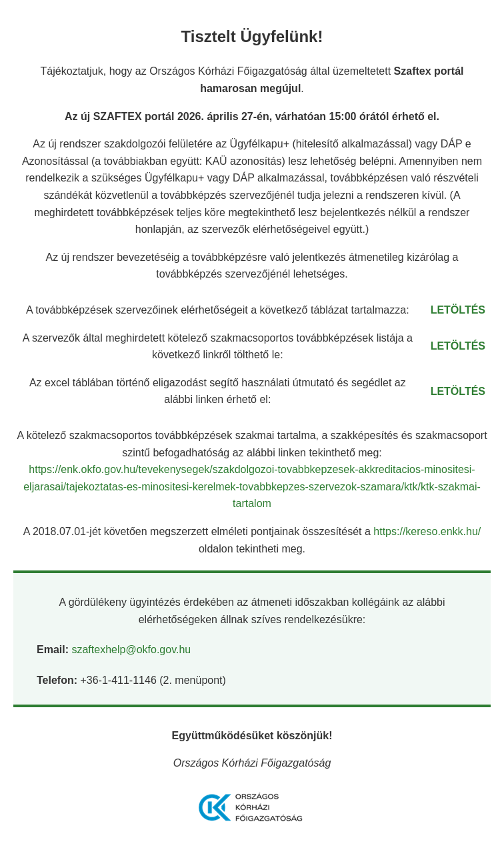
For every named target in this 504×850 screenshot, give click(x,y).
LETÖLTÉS (458, 310)
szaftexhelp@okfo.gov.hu (131, 650)
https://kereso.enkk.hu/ (427, 531)
